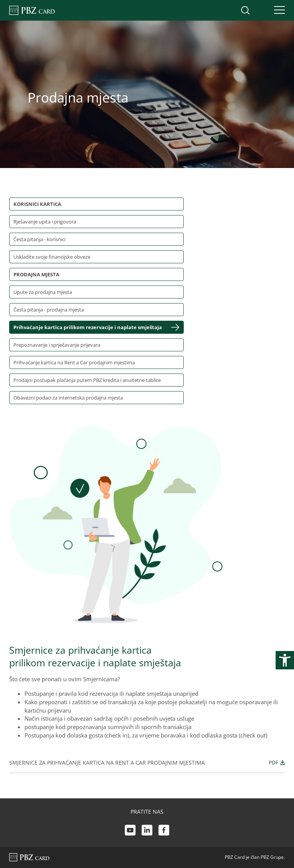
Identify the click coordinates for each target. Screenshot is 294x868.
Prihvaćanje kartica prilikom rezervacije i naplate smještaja (88, 327)
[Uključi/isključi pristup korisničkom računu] (261, 10)
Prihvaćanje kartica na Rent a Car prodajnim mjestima (74, 362)
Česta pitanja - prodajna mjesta (49, 310)
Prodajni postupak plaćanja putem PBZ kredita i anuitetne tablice (87, 380)
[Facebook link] (164, 831)
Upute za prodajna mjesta (43, 292)
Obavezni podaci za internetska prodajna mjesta (68, 398)
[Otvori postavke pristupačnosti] (285, 660)
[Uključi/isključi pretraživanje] (245, 10)
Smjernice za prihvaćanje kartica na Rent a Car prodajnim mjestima (147, 762)
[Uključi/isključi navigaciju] (277, 10)
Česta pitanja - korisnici (39, 239)
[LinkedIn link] (147, 831)
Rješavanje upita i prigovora (45, 222)
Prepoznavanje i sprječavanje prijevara (57, 345)
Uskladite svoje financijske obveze (52, 257)
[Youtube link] (130, 831)
